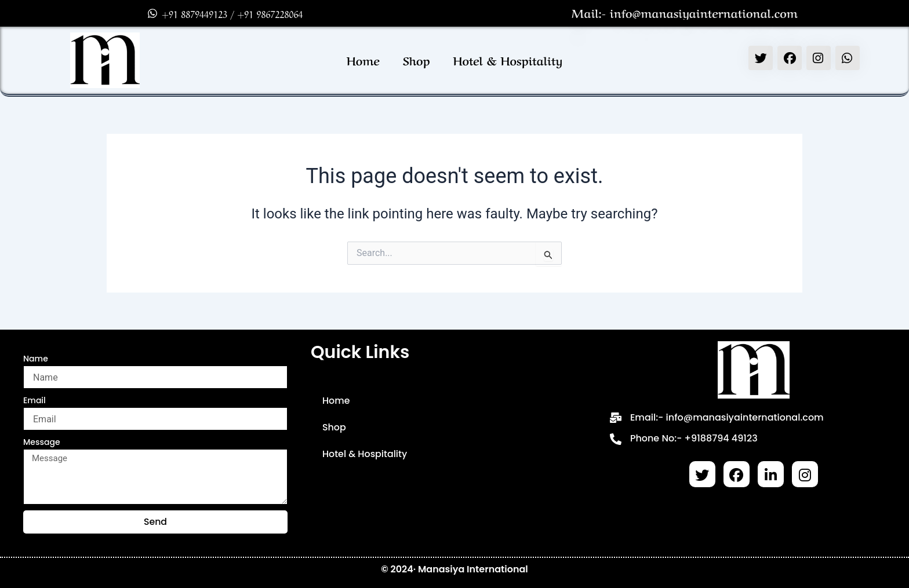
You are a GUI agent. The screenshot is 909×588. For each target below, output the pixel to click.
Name (36, 359)
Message (42, 442)
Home (363, 60)
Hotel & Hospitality (508, 60)
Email (34, 400)
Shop (417, 60)
